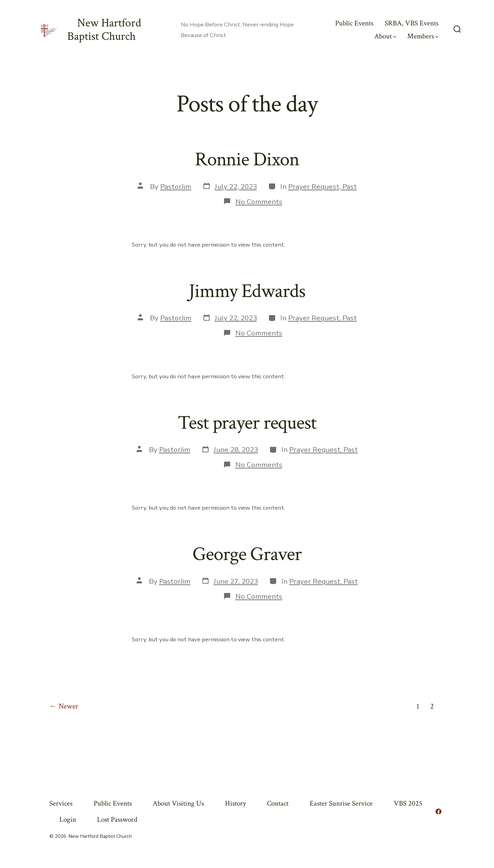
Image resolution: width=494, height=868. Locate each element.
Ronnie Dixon (247, 159)
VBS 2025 (408, 803)
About (385, 36)
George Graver (247, 554)
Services (61, 803)
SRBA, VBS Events (411, 23)
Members (423, 36)
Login (68, 819)
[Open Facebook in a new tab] (438, 811)
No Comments (259, 202)
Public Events (354, 23)
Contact (278, 803)
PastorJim (176, 187)
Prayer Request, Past (322, 187)
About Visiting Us (178, 803)
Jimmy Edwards (247, 291)
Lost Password (117, 819)
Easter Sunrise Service (341, 803)
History (236, 803)
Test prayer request (247, 423)
